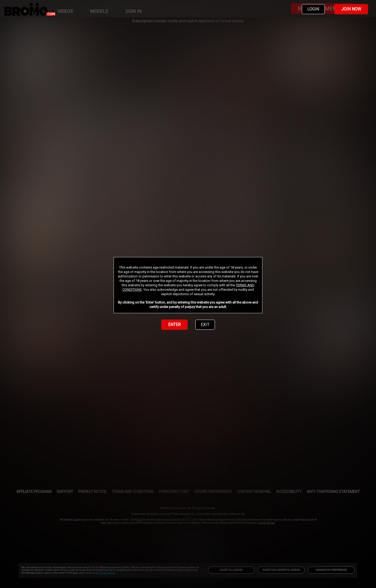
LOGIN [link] (313, 9)
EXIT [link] (205, 325)
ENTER (174, 325)
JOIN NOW (351, 9)
